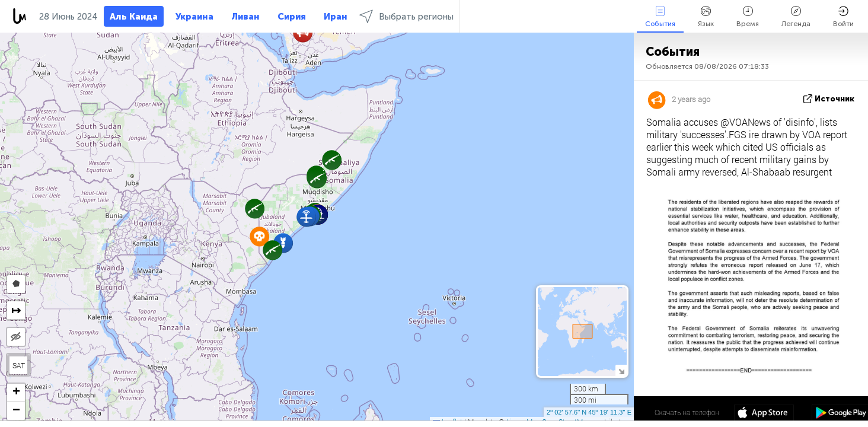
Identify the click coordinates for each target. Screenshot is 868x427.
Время (748, 17)
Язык (706, 17)
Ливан (245, 17)
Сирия (292, 17)
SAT (19, 365)
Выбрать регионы (406, 16)
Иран (336, 17)
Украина (194, 17)
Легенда (796, 17)
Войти (843, 17)
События (660, 17)
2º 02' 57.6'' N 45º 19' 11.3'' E (589, 412)
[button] (255, 208)
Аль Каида (134, 17)
